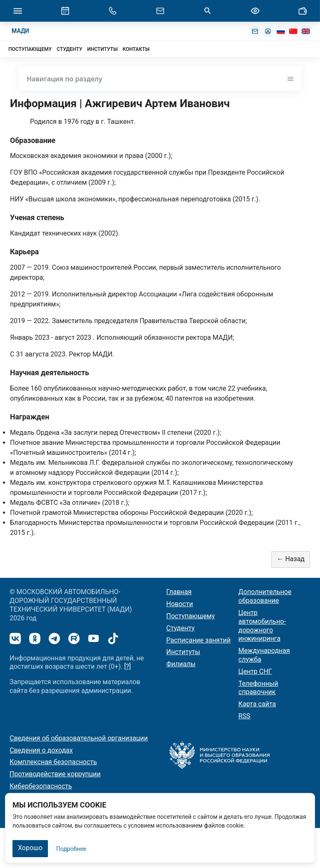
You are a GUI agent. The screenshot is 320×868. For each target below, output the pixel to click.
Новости (180, 604)
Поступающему (191, 616)
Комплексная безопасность (53, 762)
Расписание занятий (199, 640)
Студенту (180, 628)
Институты (183, 652)
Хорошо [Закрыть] (30, 848)
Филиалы (181, 664)
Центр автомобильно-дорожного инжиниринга (262, 626)
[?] (127, 666)
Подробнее (71, 849)
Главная (179, 592)
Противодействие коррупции (55, 774)
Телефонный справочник (258, 688)
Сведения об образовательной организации (79, 738)
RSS (244, 716)
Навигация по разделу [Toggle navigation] (160, 79)
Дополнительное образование (265, 596)
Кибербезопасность (41, 786)
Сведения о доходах (41, 750)
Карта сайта (257, 704)
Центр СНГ (255, 671)
